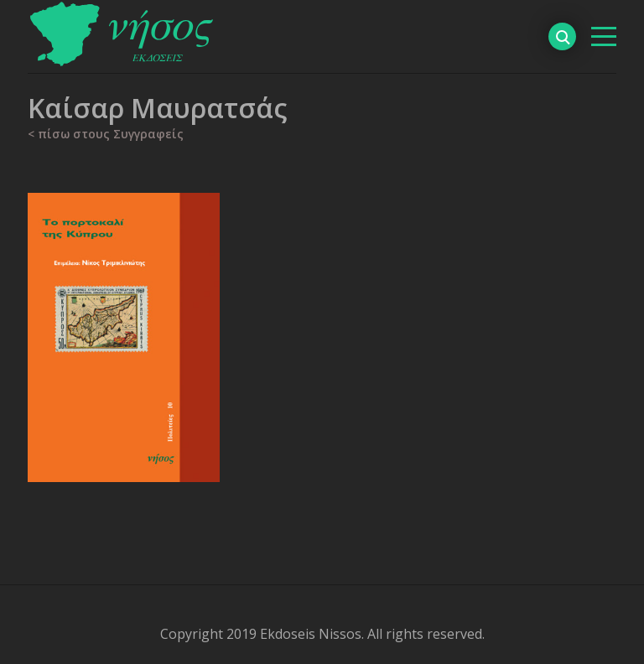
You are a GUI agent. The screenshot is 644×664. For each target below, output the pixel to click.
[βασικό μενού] (604, 36)
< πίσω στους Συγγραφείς (106, 134)
